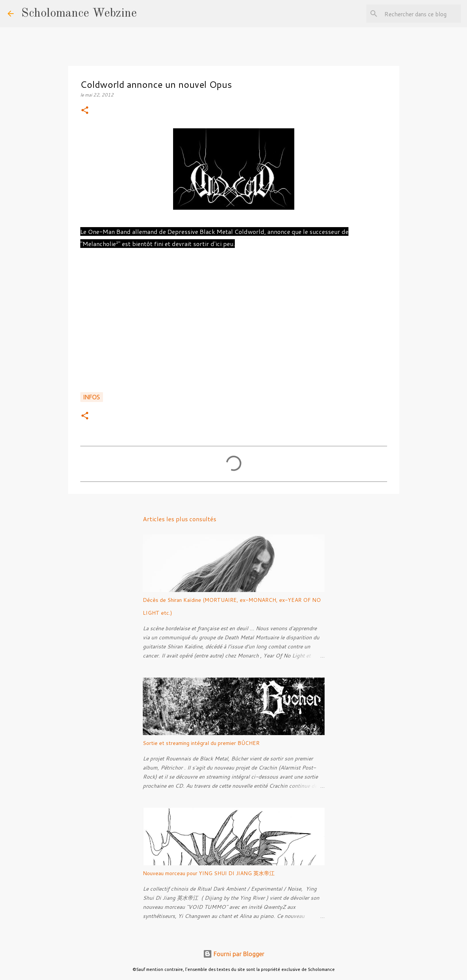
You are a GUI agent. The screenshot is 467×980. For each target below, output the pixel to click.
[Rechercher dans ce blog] (421, 14)
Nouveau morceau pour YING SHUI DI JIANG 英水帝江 (209, 873)
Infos (92, 397)
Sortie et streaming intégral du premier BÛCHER (201, 743)
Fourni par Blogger (234, 954)
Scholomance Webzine (79, 14)
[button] (85, 111)
